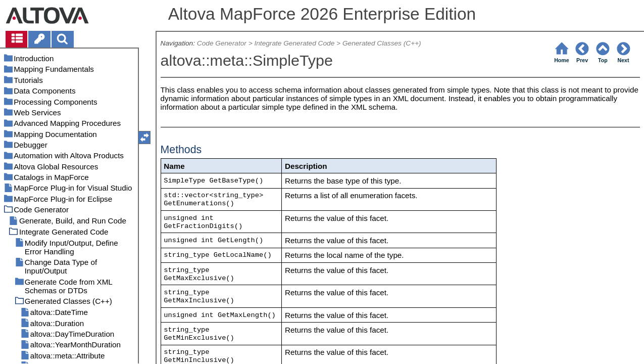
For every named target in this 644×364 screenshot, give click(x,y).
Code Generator (222, 43)
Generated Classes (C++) (382, 43)
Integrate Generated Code (294, 43)
